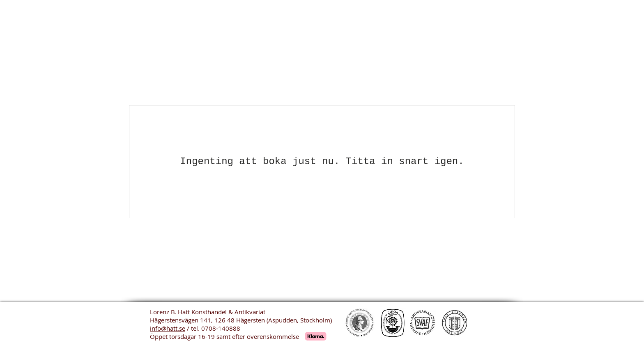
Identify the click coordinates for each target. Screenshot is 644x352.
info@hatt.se (168, 328)
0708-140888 (221, 328)
